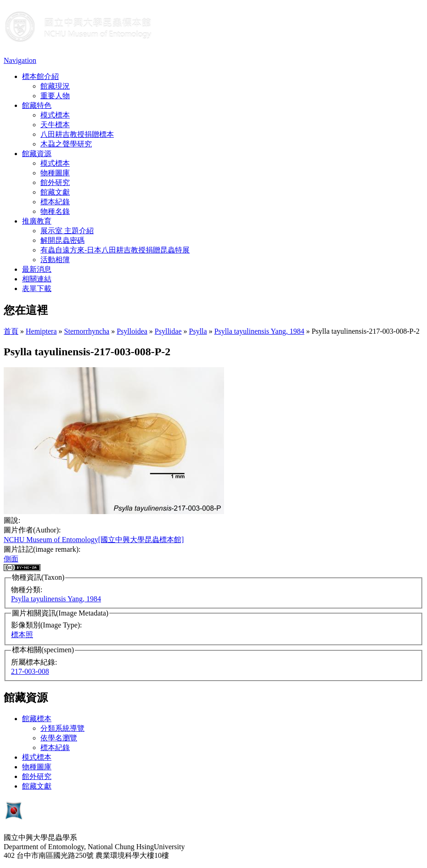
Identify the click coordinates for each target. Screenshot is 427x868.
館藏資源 (37, 154)
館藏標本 (37, 719)
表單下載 (37, 288)
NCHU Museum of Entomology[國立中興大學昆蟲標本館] (94, 540)
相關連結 (37, 279)
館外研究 (55, 182)
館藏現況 (55, 86)
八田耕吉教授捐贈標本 (77, 134)
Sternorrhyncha (87, 331)
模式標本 (55, 115)
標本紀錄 (55, 202)
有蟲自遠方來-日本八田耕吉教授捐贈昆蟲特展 (115, 250)
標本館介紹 (40, 76)
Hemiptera (41, 331)
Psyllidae (168, 331)
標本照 (22, 635)
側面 (11, 559)
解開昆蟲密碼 (62, 240)
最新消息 (37, 269)
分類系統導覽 (62, 728)
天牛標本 (55, 125)
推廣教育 (37, 221)
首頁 (11, 331)
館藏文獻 (55, 192)
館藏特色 (37, 105)
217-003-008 (30, 671)
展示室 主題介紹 (67, 231)
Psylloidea (132, 331)
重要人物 (55, 96)
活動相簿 (55, 260)
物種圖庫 (55, 173)
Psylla (198, 331)
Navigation (20, 60)
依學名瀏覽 (59, 738)
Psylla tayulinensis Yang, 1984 (259, 331)
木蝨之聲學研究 (66, 144)
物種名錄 (55, 211)
